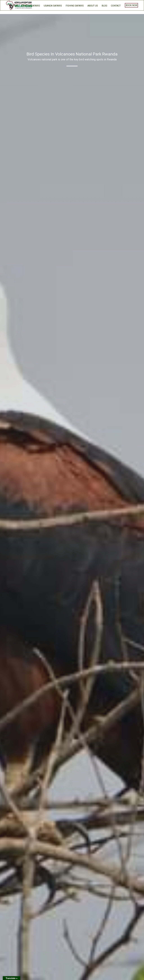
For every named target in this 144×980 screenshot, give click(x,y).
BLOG (104, 6)
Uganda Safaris (53, 6)
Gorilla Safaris (31, 6)
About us (93, 6)
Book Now (131, 5)
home (15, 6)
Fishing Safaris (75, 6)
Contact (116, 6)
